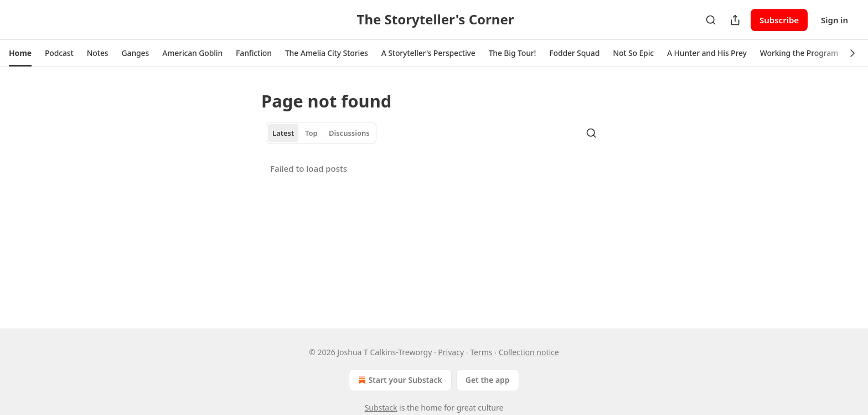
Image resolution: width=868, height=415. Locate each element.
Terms (481, 352)
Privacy (451, 352)
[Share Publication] (735, 20)
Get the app (488, 380)
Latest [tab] (283, 133)
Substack (381, 408)
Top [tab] (311, 133)
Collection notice (529, 352)
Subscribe (779, 20)
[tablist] (321, 133)
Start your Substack (399, 380)
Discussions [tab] (349, 133)
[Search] (711, 20)
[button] (20, 53)
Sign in (835, 20)
